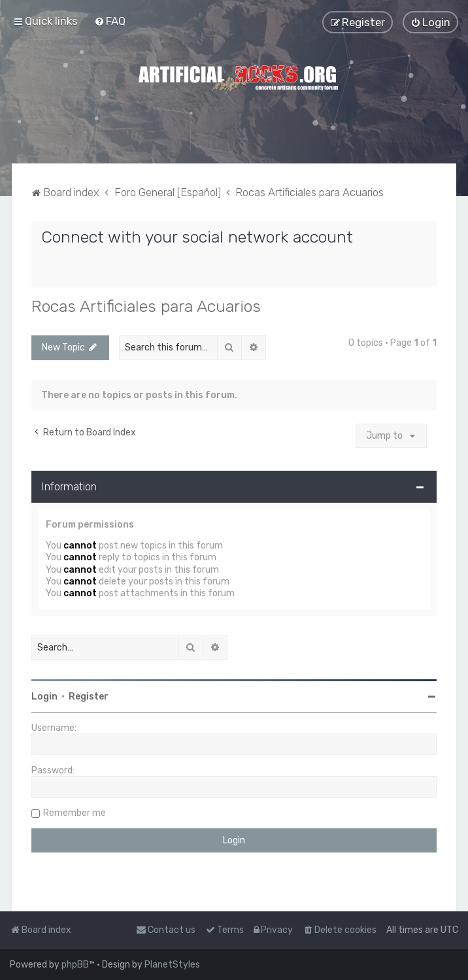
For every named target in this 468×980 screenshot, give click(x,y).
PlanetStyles (172, 965)
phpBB (75, 965)
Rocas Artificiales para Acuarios (146, 306)
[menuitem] (110, 21)
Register (89, 697)
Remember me (75, 813)
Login (44, 697)
